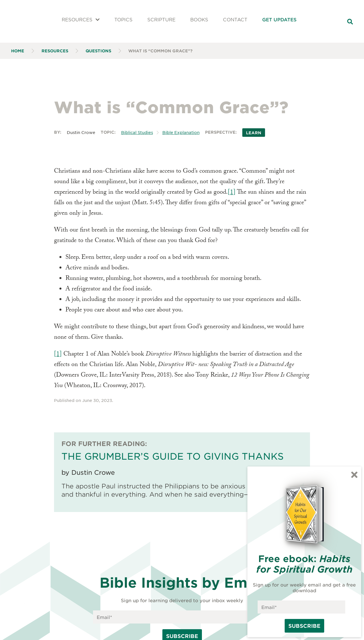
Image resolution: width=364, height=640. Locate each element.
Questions (98, 51)
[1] (232, 193)
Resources (81, 19)
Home (18, 51)
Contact (235, 19)
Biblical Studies (137, 132)
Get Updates (279, 19)
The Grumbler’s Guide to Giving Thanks (173, 456)
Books (199, 19)
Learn (254, 132)
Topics (123, 19)
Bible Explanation (181, 132)
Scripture (161, 19)
